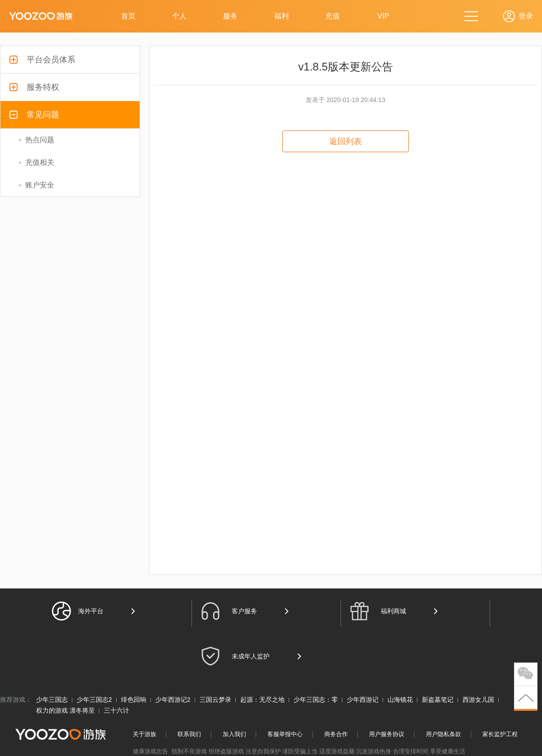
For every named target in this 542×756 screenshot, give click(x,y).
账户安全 (36, 185)
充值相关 (36, 163)
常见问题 (34, 115)
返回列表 (346, 141)
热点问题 (36, 140)
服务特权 (34, 87)
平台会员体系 (42, 60)
